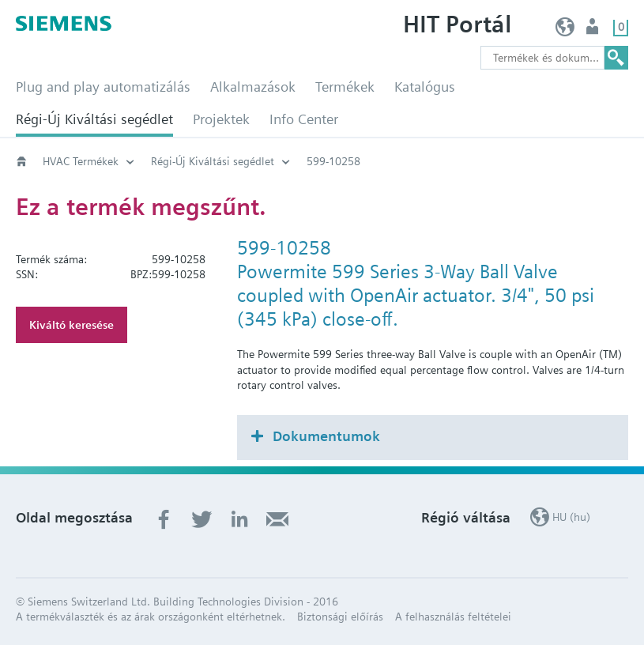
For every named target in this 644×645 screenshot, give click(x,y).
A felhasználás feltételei (453, 617)
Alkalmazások (253, 87)
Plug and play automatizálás (103, 87)
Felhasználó (594, 30)
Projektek (221, 119)
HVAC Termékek (81, 161)
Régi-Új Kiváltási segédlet (94, 119)
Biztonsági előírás (340, 617)
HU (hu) (565, 30)
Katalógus (425, 87)
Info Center (304, 119)
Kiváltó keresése (72, 325)
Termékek (345, 87)
